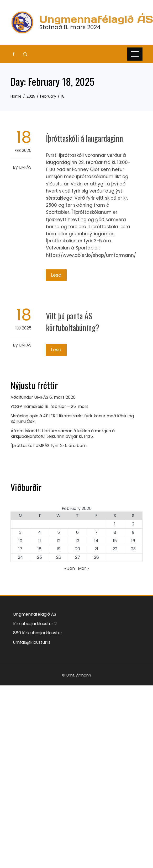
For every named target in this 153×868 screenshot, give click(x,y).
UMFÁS (25, 167)
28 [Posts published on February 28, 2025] (96, 557)
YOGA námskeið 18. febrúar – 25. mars (49, 406)
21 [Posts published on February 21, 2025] (96, 549)
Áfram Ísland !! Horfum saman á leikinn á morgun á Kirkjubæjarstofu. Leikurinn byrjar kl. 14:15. (63, 434)
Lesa (56, 275)
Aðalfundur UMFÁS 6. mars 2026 (43, 397)
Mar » (83, 568)
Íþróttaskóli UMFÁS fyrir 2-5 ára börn (49, 446)
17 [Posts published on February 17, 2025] (20, 549)
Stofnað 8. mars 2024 (70, 27)
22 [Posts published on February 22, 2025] (115, 549)
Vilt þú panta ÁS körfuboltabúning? (73, 322)
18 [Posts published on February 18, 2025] (39, 549)
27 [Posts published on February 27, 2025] (78, 557)
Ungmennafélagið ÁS (96, 19)
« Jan (70, 568)
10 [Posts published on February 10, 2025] (20, 541)
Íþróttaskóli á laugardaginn (85, 138)
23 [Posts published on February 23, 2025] (133, 549)
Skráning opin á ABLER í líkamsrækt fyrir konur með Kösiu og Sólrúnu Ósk (72, 419)
